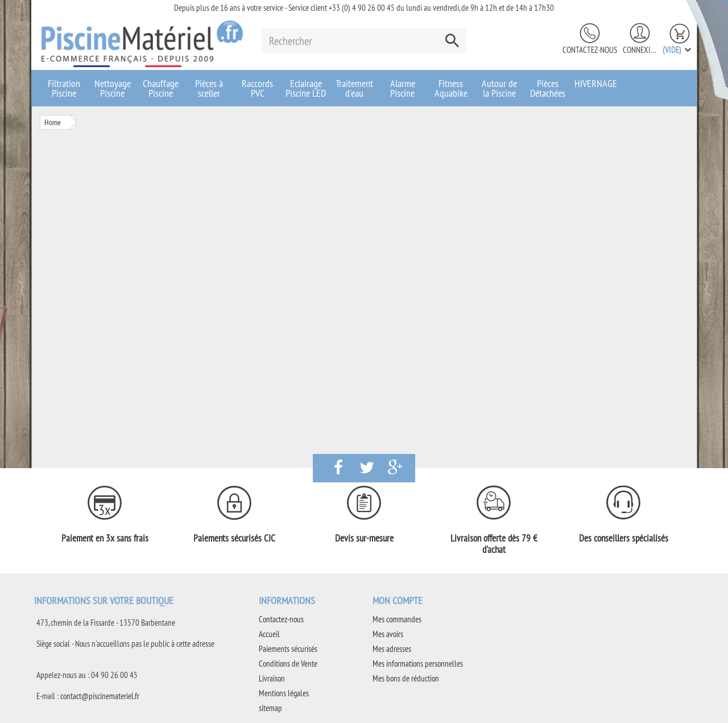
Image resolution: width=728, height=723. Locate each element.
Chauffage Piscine (161, 88)
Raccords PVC (257, 88)
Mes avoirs (388, 634)
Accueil (269, 634)
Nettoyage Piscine (113, 88)
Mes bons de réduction (406, 678)
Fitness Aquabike (451, 88)
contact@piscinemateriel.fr (100, 696)
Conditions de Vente (288, 664)
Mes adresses (392, 649)
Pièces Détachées (548, 88)
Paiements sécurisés (288, 649)
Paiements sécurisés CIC (234, 538)
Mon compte (398, 600)
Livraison (272, 678)
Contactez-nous (590, 50)
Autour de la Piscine (499, 88)
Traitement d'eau (354, 88)
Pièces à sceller (209, 88)
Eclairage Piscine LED (306, 88)
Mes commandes (397, 619)
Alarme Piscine (403, 88)
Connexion (640, 50)
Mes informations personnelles (418, 664)
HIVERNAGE (596, 83)
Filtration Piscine (64, 88)
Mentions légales (284, 693)
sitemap (270, 708)
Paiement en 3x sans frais (105, 538)
